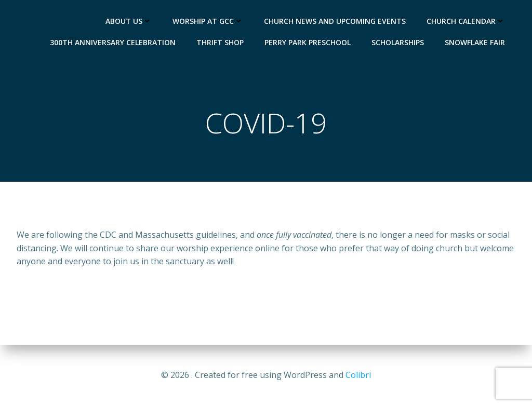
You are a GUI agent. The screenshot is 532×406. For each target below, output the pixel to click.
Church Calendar (466, 21)
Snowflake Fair (475, 42)
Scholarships (398, 42)
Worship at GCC (208, 21)
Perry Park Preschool (308, 42)
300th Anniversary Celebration (113, 42)
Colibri (358, 375)
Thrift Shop (220, 42)
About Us (129, 21)
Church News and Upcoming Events (335, 21)
